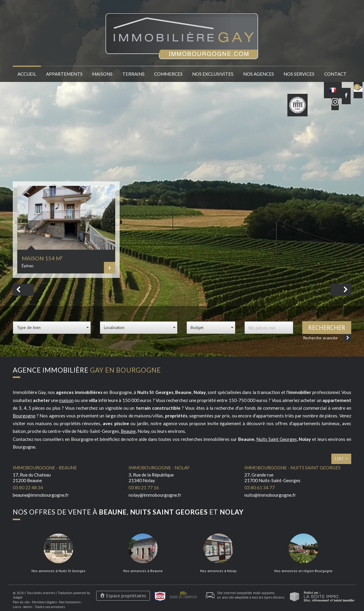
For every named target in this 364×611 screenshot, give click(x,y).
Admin (28, 607)
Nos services (299, 74)
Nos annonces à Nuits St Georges (58, 571)
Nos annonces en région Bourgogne (303, 571)
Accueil (27, 74)
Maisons (102, 74)
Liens (17, 607)
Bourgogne (24, 416)
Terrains (133, 74)
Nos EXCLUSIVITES (213, 74)
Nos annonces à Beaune (143, 571)
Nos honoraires (70, 602)
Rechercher (327, 328)
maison (66, 400)
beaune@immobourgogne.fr (41, 495)
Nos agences (259, 74)
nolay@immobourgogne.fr (155, 495)
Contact (335, 74)
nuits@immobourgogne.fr (270, 495)
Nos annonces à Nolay (218, 571)
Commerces (168, 74)
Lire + (341, 459)
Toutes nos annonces (50, 607)
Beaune (128, 431)
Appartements (64, 74)
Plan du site (21, 602)
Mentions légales (44, 602)
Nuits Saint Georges (276, 439)
